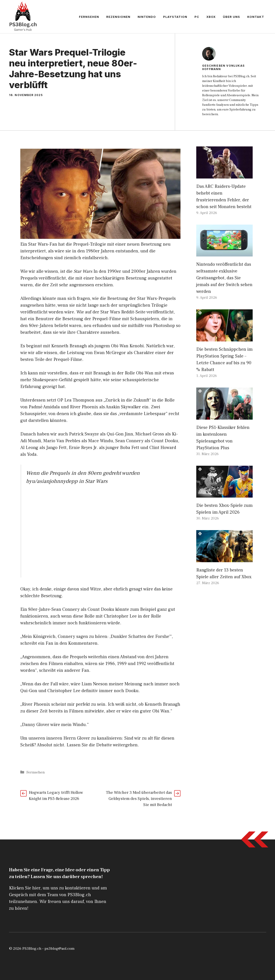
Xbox (211, 17)
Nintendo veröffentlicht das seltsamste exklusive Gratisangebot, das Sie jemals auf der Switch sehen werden (224, 278)
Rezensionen (118, 17)
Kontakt (256, 17)
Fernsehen (89, 17)
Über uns (231, 17)
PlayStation (175, 17)
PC (197, 17)
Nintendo (147, 17)
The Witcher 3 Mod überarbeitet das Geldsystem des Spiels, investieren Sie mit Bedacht (139, 799)
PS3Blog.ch (32, 949)
